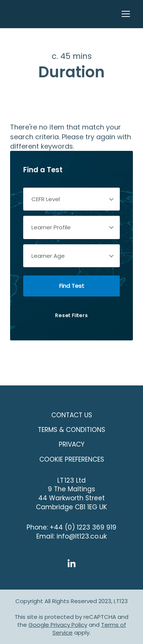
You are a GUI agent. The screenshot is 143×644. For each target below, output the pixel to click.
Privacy (72, 444)
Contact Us (72, 415)
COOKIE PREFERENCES (72, 459)
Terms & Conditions (71, 430)
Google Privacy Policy (58, 625)
